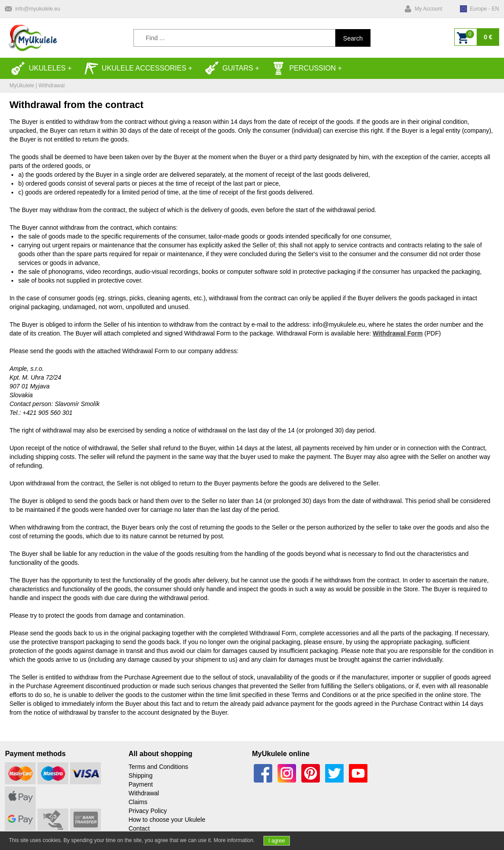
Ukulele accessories (135, 68)
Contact (139, 828)
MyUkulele (22, 86)
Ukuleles (38, 68)
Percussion (304, 68)
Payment (141, 784)
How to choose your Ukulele (167, 820)
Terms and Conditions (158, 767)
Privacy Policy (148, 811)
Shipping (141, 775)
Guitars (229, 68)
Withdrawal (144, 793)
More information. (234, 840)
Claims (138, 802)
